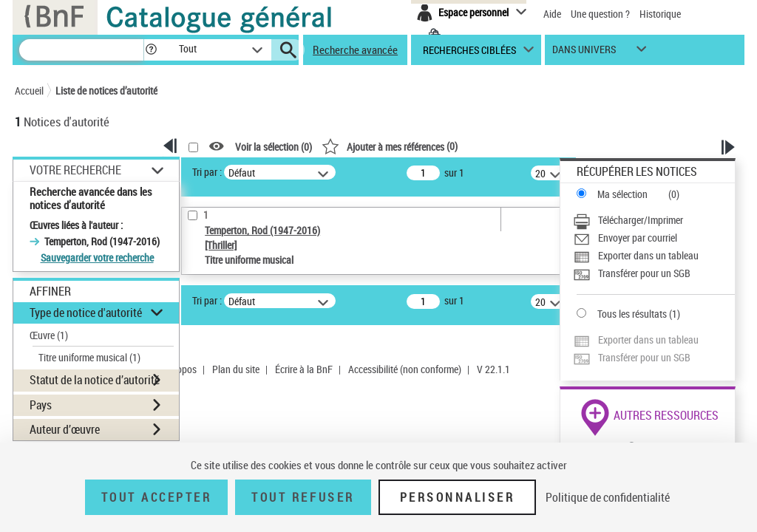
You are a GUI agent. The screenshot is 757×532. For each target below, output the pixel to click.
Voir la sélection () (274, 147)
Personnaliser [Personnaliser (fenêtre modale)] (458, 497)
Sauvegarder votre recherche (97, 258)
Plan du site (236, 369)
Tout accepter (157, 497)
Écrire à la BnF (304, 369)
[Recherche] (81, 50)
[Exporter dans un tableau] (654, 256)
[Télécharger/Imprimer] (654, 220)
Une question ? (600, 14)
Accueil (29, 91)
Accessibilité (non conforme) (405, 369)
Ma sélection (622, 194)
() (390, 146)
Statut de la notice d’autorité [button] (95, 380)
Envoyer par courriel (638, 238)
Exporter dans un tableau (648, 255)
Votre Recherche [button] (75, 170)
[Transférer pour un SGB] (654, 273)
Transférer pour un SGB (644, 273)
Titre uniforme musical (89, 357)
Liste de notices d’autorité (106, 91)
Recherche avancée (355, 50)
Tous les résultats (632, 314)
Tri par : (207, 172)
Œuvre (49, 335)
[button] (151, 50)
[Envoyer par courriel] (654, 238)
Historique (660, 14)
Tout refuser (303, 497)
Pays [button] (41, 405)
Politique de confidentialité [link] (608, 497)
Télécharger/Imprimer (641, 220)
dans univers (584, 53)
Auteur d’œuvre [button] (65, 429)
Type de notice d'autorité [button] (86, 313)
